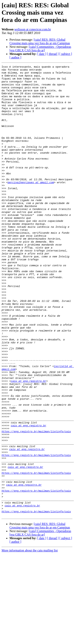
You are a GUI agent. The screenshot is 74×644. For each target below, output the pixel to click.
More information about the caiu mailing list (30, 641)
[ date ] (42, 54)
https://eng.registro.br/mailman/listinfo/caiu (36, 505)
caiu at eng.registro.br (29, 444)
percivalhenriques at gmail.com (31, 206)
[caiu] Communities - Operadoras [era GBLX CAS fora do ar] (40, 49)
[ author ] (15, 57)
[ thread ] (53, 54)
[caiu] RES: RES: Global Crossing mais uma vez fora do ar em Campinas (40, 41)
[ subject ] (66, 54)
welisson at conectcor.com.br (33, 29)
